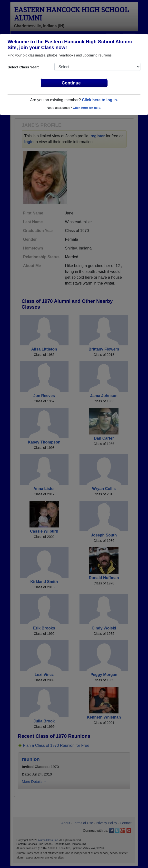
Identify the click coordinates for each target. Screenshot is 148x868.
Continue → (74, 83)
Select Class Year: (23, 67)
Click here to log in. (100, 100)
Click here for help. (87, 108)
